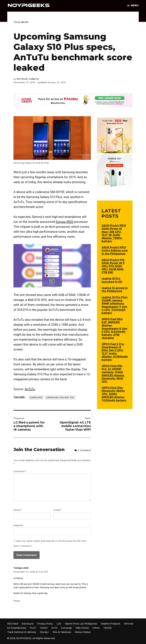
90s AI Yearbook (62, 632)
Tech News (21, 22)
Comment (20, 471)
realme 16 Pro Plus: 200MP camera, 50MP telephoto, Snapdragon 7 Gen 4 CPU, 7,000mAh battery (115, 305)
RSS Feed (13, 624)
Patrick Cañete (28, 79)
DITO (54, 628)
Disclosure (28, 624)
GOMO (44, 628)
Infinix (96, 628)
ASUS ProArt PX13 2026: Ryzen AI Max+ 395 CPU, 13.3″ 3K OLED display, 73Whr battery (114, 233)
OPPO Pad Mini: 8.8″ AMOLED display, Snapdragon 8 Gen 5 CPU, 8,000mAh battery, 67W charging (114, 328)
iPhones (129, 624)
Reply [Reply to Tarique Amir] (17, 601)
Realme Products (111, 624)
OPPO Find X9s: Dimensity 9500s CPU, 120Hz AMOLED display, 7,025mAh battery (114, 394)
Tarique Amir (21, 568)
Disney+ (45, 632)
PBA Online (82, 628)
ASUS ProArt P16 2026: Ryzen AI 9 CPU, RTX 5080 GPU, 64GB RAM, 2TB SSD (113, 266)
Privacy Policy (45, 624)
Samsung (36, 397)
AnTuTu (30, 389)
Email (58, 510)
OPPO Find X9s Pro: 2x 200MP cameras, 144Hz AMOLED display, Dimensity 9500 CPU (113, 374)
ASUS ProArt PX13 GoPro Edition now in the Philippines (115, 250)
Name (18, 510)
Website (18, 525)
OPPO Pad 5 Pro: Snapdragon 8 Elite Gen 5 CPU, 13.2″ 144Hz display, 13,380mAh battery (115, 352)
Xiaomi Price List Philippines (81, 624)
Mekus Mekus (83, 632)
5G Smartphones (17, 628)
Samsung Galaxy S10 (60, 397)
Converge (67, 628)
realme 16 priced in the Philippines (115, 289)
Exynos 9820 (64, 222)
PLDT (33, 628)
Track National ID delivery (22, 632)
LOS (59, 624)
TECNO (107, 628)
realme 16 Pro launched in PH (112, 280)
